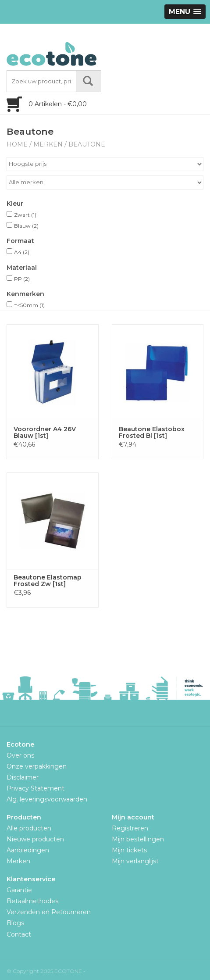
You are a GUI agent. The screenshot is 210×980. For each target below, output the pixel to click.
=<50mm (29, 305)
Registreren (130, 828)
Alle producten (29, 828)
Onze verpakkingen (37, 766)
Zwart (25, 215)
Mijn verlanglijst (135, 861)
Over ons (20, 755)
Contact (19, 934)
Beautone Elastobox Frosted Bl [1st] (152, 433)
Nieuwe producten (35, 839)
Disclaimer (23, 777)
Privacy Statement (36, 788)
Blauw (26, 226)
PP (22, 279)
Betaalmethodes (32, 901)
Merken (48, 144)
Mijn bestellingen (138, 839)
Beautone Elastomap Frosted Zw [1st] (48, 581)
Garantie (19, 890)
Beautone (87, 144)
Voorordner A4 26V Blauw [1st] (45, 433)
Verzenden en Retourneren (49, 912)
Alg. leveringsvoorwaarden (47, 799)
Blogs (15, 923)
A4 (22, 252)
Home (17, 144)
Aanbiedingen (28, 850)
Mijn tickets (129, 850)
